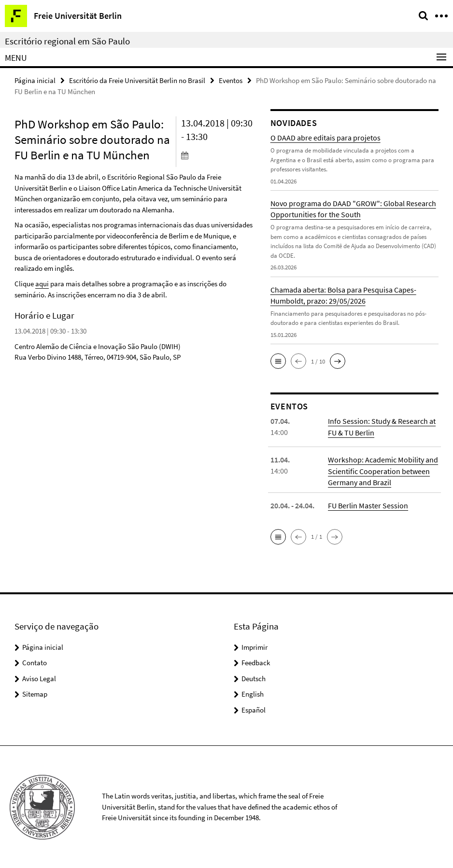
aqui (42, 284)
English (253, 694)
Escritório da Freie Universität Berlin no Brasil (137, 80)
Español (254, 709)
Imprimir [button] (255, 647)
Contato (35, 663)
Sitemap (35, 694)
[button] (278, 361)
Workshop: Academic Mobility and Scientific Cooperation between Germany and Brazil (383, 471)
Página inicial (35, 80)
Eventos (231, 80)
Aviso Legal (39, 678)
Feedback (256, 663)
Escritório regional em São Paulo (67, 41)
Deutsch (254, 678)
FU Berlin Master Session (368, 505)
